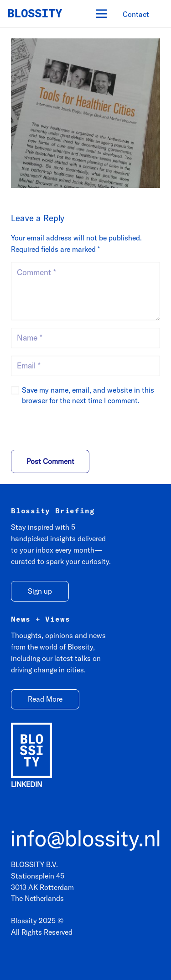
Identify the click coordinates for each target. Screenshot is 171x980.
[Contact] (136, 14)
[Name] (85, 338)
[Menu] (101, 14)
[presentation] (73, 430)
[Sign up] (40, 591)
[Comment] (85, 291)
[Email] (85, 366)
